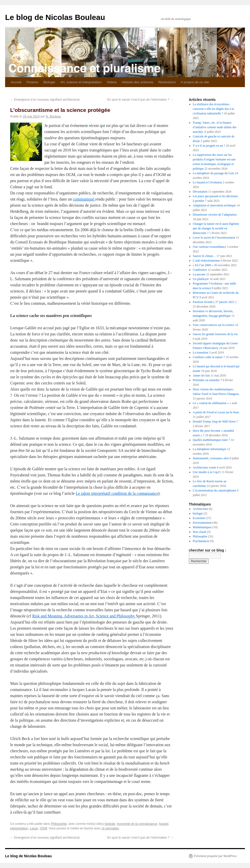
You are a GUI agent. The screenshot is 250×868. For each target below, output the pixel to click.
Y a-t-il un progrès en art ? (209, 146)
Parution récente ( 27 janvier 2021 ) (215, 302)
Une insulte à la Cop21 (207, 472)
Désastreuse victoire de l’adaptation (215, 215)
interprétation (19, 828)
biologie (110, 824)
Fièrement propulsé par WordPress (215, 856)
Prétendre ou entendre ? (207, 380)
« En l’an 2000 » (203, 265)
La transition (201, 353)
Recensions (167, 82)
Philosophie (59, 824)
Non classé (199, 532)
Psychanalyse (201, 541)
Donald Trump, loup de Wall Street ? (215, 421)
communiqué (84, 199)
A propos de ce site (195, 82)
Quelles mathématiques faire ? (211, 440)
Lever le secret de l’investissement (214, 238)
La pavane (199, 274)
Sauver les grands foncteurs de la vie (215, 334)
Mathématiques (202, 527)
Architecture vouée (205, 467)
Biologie (49, 82)
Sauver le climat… (204, 256)
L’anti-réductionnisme (206, 261)
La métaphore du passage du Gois (214, 173)
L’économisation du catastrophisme (215, 490)
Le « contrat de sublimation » (211, 403)
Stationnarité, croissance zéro (211, 458)
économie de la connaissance (137, 824)
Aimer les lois (201, 376)
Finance (32, 82)
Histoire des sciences (138, 82)
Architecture (201, 509)
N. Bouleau (53, 116)
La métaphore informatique (210, 449)
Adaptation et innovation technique (214, 205)
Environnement (202, 523)
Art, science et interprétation (81, 82)
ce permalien (110, 828)
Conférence (200, 270)
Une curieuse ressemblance (210, 247)
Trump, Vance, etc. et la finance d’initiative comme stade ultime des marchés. (215, 127)
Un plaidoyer (201, 279)
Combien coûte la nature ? (209, 357)
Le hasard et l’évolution (207, 182)
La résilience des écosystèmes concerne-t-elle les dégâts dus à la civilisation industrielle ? (214, 109)
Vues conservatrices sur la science (214, 325)
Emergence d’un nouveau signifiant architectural (45, 100)
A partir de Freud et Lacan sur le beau (216, 412)
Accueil (16, 82)
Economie (199, 518)
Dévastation (200, 192)
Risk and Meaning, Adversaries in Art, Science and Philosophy (84, 616)
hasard (164, 824)
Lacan (34, 828)
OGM (43, 828)
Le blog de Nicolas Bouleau (55, 17)
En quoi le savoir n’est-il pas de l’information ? (140, 100)
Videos (112, 82)
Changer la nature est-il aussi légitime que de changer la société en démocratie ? (216, 228)
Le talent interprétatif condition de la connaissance (117, 493)
